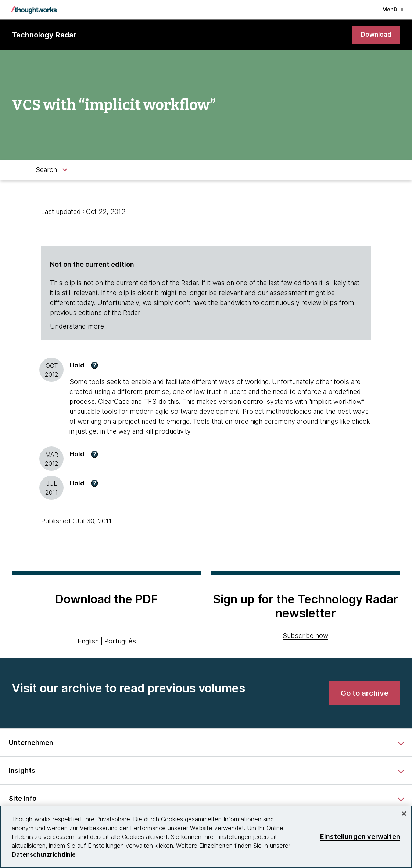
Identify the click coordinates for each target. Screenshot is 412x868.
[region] (206, 837)
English (88, 642)
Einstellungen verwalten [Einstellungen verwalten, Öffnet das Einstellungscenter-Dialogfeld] (360, 837)
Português (120, 642)
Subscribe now (305, 636)
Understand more (77, 327)
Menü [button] (393, 9)
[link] (375, 35)
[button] (94, 366)
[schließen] (404, 814)
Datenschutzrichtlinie (44, 854)
